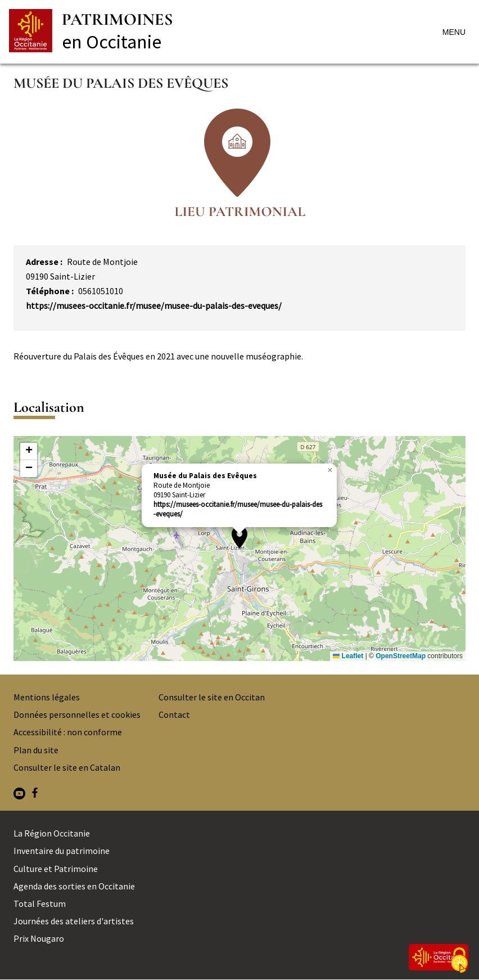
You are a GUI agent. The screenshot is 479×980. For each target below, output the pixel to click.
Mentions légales (47, 697)
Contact (174, 714)
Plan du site (36, 750)
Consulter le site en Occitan (212, 697)
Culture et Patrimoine (56, 869)
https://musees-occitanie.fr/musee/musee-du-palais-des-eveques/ (154, 305)
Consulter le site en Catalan (67, 767)
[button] (239, 537)
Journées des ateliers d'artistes (74, 921)
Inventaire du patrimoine (62, 851)
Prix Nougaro (39, 938)
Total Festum (40, 903)
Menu (454, 32)
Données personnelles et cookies (77, 714)
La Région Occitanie (52, 833)
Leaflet (348, 656)
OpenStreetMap (401, 656)
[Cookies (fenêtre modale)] (459, 961)
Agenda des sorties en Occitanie (74, 886)
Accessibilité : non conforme (68, 732)
